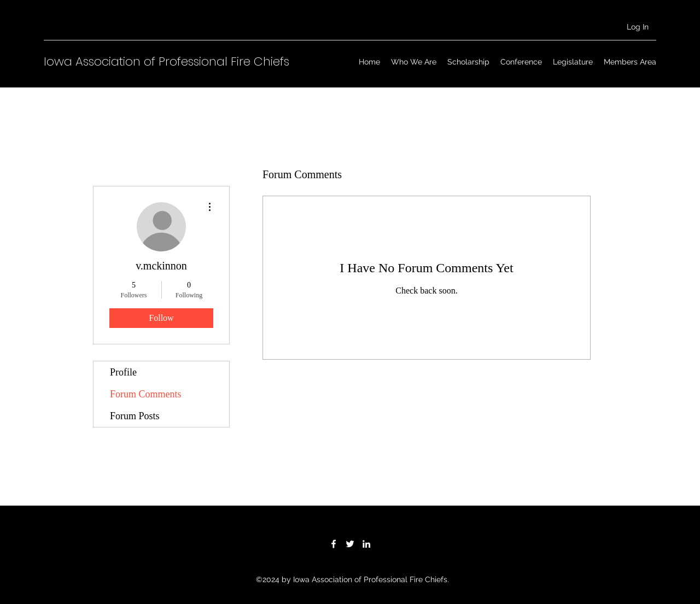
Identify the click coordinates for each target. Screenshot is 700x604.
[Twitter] (350, 544)
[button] (414, 62)
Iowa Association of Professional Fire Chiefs (167, 61)
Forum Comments (146, 394)
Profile (123, 372)
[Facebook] (334, 544)
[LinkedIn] (366, 544)
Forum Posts (135, 416)
